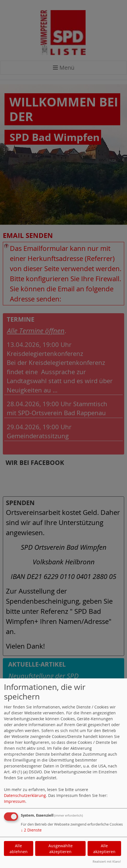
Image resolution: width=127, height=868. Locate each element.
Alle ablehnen (19, 849)
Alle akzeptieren (104, 849)
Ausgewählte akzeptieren (61, 849)
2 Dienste (31, 830)
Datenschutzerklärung (25, 795)
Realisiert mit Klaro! (107, 861)
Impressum (15, 801)
